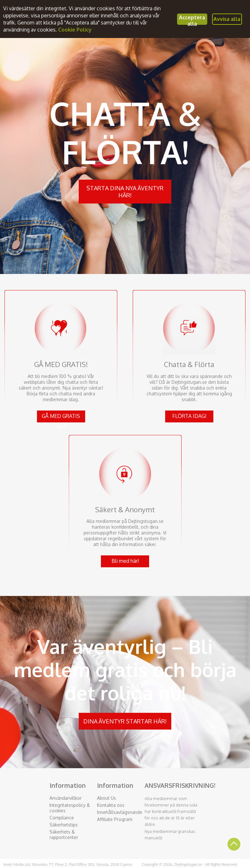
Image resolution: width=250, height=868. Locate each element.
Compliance (62, 818)
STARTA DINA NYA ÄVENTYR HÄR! (125, 192)
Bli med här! (125, 561)
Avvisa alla (227, 19)
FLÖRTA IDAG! (189, 416)
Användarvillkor (66, 798)
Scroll (234, 844)
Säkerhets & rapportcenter (64, 835)
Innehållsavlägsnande (120, 812)
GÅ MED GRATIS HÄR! (61, 418)
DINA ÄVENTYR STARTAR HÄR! (125, 721)
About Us (107, 798)
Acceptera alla (192, 19)
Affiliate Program (115, 819)
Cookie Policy (75, 30)
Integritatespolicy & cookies (70, 808)
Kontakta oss (111, 805)
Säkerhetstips (64, 825)
